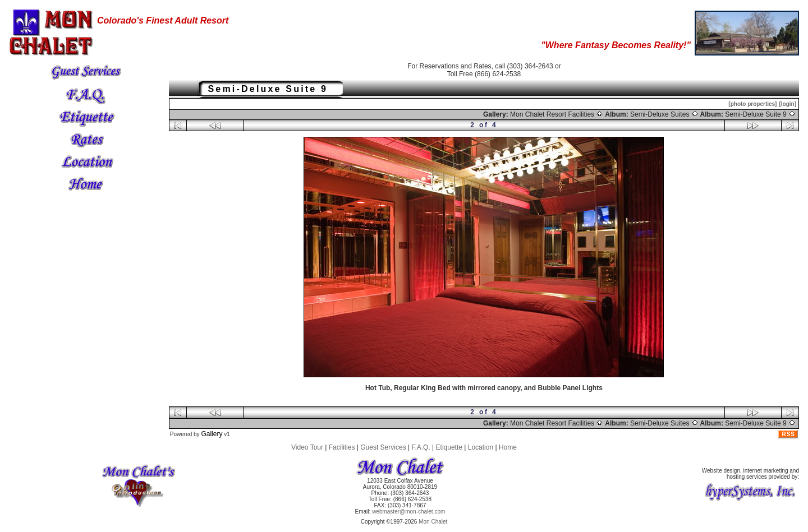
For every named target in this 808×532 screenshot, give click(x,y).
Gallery (212, 434)
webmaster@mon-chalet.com (408, 512)
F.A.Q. (421, 447)
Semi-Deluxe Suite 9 (760, 114)
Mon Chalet (433, 522)
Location (481, 447)
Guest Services (383, 447)
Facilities (342, 447)
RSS (788, 434)
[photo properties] (752, 104)
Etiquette (449, 447)
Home (508, 447)
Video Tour (307, 447)
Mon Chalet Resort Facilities (557, 114)
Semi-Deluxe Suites (664, 114)
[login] (788, 104)
